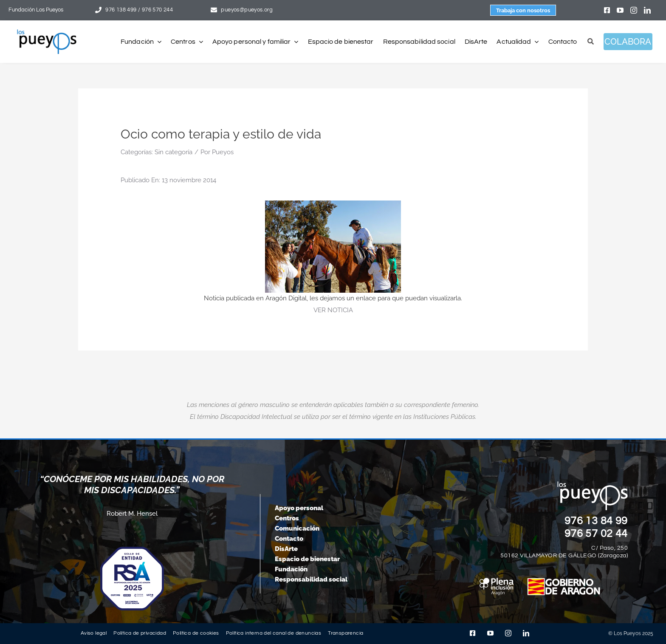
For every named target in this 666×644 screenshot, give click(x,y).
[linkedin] (647, 10)
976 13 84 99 (596, 521)
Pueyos (223, 152)
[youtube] (620, 10)
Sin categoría (174, 152)
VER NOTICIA (333, 310)
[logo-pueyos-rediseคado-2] (47, 32)
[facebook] (607, 10)
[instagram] (634, 10)
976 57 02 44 (596, 534)
